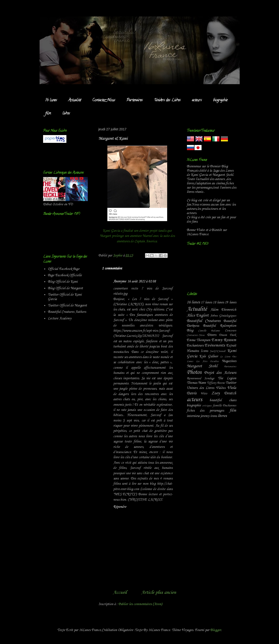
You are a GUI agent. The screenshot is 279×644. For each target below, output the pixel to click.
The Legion (227, 378)
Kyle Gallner (209, 356)
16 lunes (51, 100)
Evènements (215, 345)
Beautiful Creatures (204, 321)
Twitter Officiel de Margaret (67, 305)
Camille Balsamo (209, 331)
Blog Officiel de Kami (63, 282)
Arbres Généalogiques (223, 316)
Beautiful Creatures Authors (67, 312)
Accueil (120, 592)
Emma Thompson (198, 340)
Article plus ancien (159, 592)
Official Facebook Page (64, 269)
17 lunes (206, 302)
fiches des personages (205, 411)
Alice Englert (198, 316)
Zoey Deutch (224, 393)
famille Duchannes (224, 406)
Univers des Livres (167, 100)
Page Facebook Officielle (65, 275)
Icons (204, 351)
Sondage (209, 378)
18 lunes (218, 302)
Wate (204, 394)
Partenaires (135, 100)
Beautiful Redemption (220, 326)
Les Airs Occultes (207, 361)
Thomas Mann (196, 383)
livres (66, 114)
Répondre (120, 507)
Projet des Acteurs (220, 373)
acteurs (197, 100)
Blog (190, 330)
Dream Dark (227, 335)
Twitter (231, 383)
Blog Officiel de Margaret (65, 288)
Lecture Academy (60, 318)
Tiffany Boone (216, 383)
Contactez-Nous (104, 100)
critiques (207, 406)
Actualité (75, 100)
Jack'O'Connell (218, 351)
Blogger (216, 630)
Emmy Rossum (224, 340)
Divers (212, 335)
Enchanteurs (195, 346)
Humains (193, 351)
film (48, 114)
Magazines (229, 361)
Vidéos (221, 388)
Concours (230, 331)
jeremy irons (209, 416)
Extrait (231, 346)
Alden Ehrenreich (223, 310)
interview (193, 416)
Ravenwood (194, 378)
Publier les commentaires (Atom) (140, 604)
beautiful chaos (223, 400)
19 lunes (230, 302)
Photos (194, 372)
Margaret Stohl (202, 366)
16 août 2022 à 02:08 (142, 281)
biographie (220, 100)
